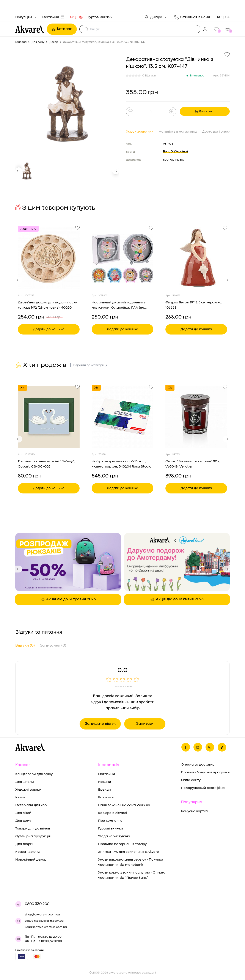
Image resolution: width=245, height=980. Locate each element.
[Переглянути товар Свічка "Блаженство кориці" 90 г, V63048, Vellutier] (196, 417)
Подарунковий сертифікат (203, 788)
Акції (76, 17)
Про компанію (110, 821)
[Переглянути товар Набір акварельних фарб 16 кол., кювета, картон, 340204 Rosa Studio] (122, 417)
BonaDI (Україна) (175, 152)
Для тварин (25, 844)
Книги (20, 798)
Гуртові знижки (100, 17)
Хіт (22, 388)
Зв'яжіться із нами (192, 17)
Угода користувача (114, 836)
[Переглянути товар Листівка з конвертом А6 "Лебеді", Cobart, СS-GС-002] (49, 417)
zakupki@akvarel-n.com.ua (44, 921)
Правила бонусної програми (205, 772)
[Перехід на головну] (30, 29)
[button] (19, 171)
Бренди (104, 790)
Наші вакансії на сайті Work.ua (124, 805)
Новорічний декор (31, 860)
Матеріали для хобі (31, 805)
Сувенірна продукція (33, 836)
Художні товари (28, 790)
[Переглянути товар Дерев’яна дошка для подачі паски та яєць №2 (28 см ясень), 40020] (49, 258)
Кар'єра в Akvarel (113, 813)
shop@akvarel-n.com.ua (42, 915)
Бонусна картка (194, 811)
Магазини (53, 17)
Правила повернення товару (122, 844)
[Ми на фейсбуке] (186, 747)
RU (219, 17)
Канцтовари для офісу (34, 774)
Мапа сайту (191, 780)
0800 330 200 (37, 904)
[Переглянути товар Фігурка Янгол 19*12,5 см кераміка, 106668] (196, 258)
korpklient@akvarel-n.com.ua (46, 927)
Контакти (106, 798)
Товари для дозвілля (33, 829)
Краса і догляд (28, 852)
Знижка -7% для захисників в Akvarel (129, 852)
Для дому (23, 821)
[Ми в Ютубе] (210, 747)
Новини (105, 782)
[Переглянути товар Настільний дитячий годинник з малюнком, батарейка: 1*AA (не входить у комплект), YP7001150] (122, 258)
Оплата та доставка (198, 765)
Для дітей (23, 813)
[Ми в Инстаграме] (198, 747)
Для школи (25, 782)
